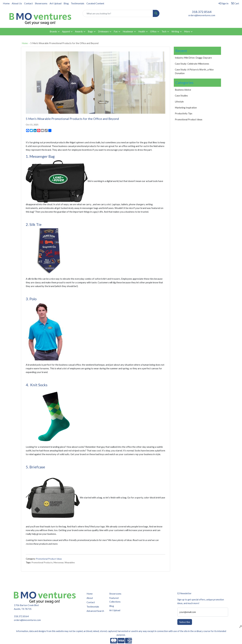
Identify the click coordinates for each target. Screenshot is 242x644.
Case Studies (181, 96)
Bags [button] (90, 32)
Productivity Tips (184, 113)
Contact (28, 3)
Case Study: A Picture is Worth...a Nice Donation (194, 71)
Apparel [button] (66, 32)
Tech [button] (164, 32)
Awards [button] (79, 32)
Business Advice (183, 90)
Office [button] (153, 32)
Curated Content (95, 3)
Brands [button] (53, 32)
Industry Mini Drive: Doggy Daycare (193, 58)
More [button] (187, 32)
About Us (17, 3)
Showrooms (41, 3)
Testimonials (78, 3)
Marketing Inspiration (186, 108)
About (90, 598)
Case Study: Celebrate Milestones (192, 64)
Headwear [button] (128, 32)
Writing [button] (175, 32)
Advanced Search (95, 611)
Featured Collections (115, 600)
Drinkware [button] (103, 32)
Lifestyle (179, 102)
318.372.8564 (202, 12)
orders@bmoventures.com (202, 15)
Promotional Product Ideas (49, 559)
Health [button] (142, 32)
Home (6, 3)
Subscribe (185, 622)
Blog (66, 3)
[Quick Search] (118, 13)
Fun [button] (116, 32)
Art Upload (55, 3)
